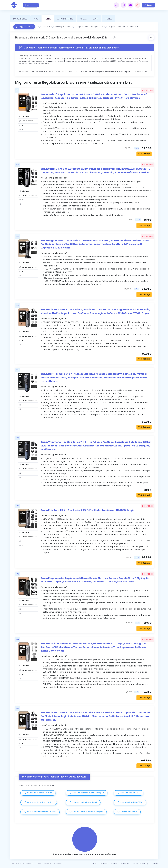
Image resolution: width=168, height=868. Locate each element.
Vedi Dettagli (144, 154)
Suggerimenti (24, 27)
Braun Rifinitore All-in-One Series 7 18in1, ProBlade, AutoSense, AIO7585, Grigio (87, 510)
